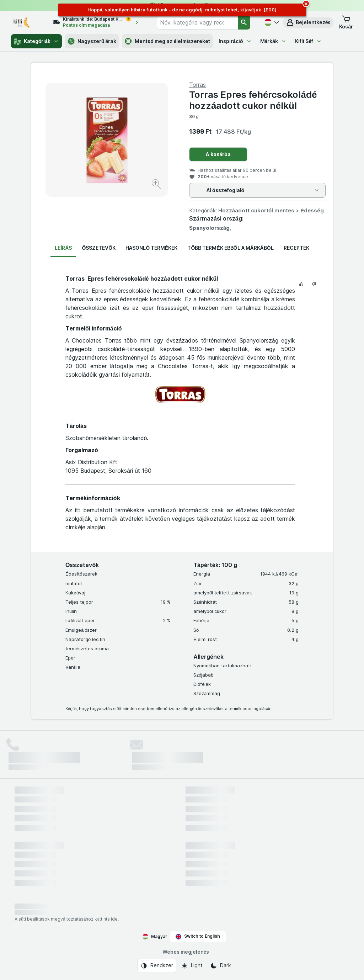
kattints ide (106, 919)
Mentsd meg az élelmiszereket (167, 41)
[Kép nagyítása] (157, 185)
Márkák (274, 41)
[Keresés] (244, 22)
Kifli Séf (308, 41)
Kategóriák (36, 41)
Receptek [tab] (296, 248)
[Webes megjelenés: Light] (192, 966)
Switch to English (198, 936)
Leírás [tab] (63, 248)
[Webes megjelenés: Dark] (221, 966)
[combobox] (197, 22)
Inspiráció (235, 41)
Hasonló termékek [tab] (151, 248)
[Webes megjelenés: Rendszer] (157, 966)
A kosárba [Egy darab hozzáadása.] (218, 154)
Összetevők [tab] (99, 248)
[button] (308, 22)
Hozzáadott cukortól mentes (256, 210)
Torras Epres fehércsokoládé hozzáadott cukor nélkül (253, 100)
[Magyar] (271, 22)
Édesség (312, 210)
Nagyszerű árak (92, 41)
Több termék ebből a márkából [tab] (230, 248)
